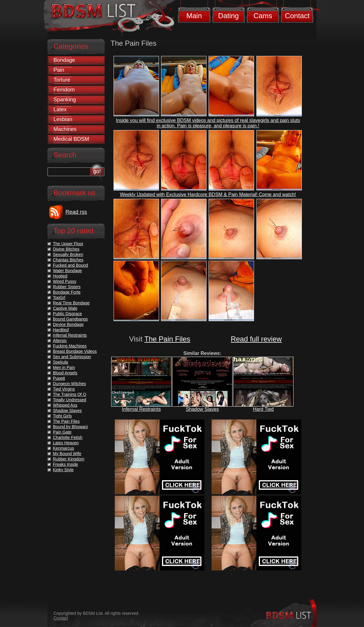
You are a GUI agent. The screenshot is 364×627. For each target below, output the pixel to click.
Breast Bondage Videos (75, 351)
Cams (263, 16)
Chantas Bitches (68, 260)
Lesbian (63, 119)
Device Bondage (68, 324)
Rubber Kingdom (69, 459)
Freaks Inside (65, 464)
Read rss (76, 212)
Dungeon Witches (69, 384)
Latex (60, 109)
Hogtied (60, 276)
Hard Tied (263, 409)
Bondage (64, 60)
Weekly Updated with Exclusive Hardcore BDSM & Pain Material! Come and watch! (208, 194)
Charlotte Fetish (68, 437)
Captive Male (65, 308)
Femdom (64, 90)
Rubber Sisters (67, 287)
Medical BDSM (71, 139)
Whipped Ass (65, 405)
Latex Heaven (66, 443)
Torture (62, 80)
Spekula (61, 362)
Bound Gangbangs (70, 319)
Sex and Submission (72, 357)
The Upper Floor (68, 244)
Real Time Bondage (71, 303)
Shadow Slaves (202, 409)
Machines (65, 129)
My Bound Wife (67, 454)
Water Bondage (67, 271)
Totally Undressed (69, 400)
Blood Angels (65, 373)
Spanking (65, 100)
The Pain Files (167, 339)
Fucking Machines (70, 346)
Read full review (256, 339)
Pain (59, 70)
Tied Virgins (64, 389)
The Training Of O (69, 394)
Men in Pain (64, 367)
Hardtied (61, 330)
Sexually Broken (68, 254)
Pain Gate (62, 432)
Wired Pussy (65, 281)
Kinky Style (63, 470)
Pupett (59, 378)
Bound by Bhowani (70, 427)
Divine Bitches (66, 249)
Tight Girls (62, 416)
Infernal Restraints (141, 409)
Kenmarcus (64, 448)
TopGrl (59, 298)
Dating (228, 16)
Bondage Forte (67, 292)
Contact (297, 16)
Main (194, 16)
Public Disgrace (67, 314)
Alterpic (60, 341)
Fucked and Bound (71, 265)
